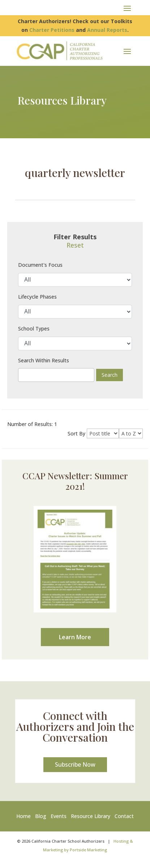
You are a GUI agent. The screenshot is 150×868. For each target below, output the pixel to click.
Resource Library (91, 816)
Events (59, 816)
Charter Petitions (52, 30)
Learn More (75, 637)
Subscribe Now (75, 764)
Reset (75, 245)
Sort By (76, 433)
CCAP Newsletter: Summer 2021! (75, 481)
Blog (41, 816)
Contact (124, 816)
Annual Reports (107, 30)
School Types (34, 328)
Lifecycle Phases (37, 297)
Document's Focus (40, 265)
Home (25, 816)
